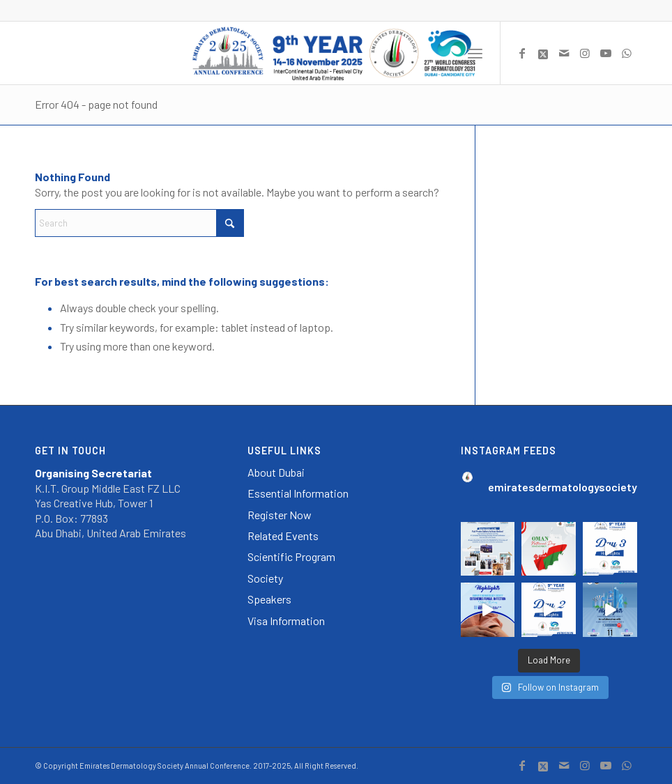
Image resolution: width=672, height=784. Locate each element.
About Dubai (276, 472)
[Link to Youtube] (606, 53)
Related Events (283, 536)
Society (265, 578)
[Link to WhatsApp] (627, 53)
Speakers (269, 599)
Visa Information (286, 621)
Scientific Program (291, 556)
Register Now (280, 515)
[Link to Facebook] (522, 53)
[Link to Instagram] (585, 53)
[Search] (139, 223)
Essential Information (298, 493)
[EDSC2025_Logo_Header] (336, 53)
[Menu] (475, 53)
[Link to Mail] (564, 53)
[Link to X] (543, 53)
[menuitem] (475, 53)
